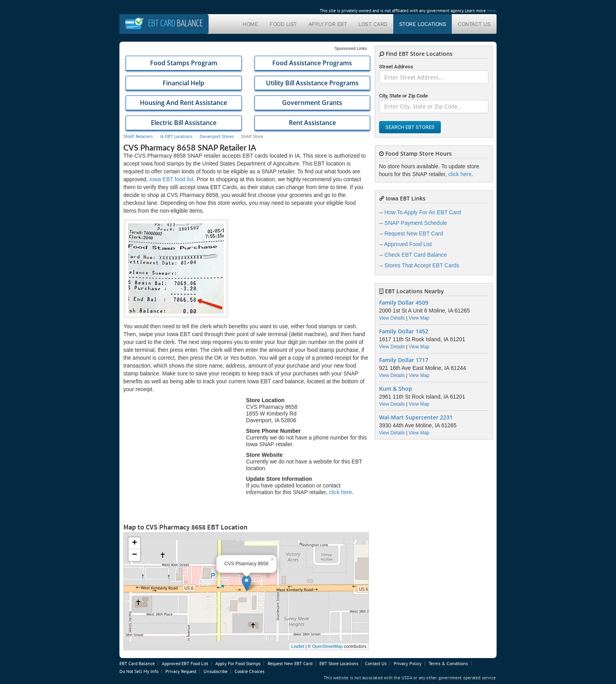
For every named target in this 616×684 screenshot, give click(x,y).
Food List (283, 24)
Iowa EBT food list (171, 179)
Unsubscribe (215, 671)
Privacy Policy (408, 663)
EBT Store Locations (339, 663)
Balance (175, 24)
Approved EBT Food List (185, 663)
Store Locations (423, 24)
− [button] (135, 555)
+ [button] (135, 543)
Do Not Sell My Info (139, 671)
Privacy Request (181, 671)
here (491, 11)
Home (250, 24)
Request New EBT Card (414, 234)
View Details (392, 318)
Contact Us (474, 24)
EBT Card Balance (137, 663)
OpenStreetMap (327, 646)
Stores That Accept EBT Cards (422, 265)
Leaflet (298, 646)
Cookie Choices (249, 671)
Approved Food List (408, 244)
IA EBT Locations (176, 136)
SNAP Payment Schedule (416, 223)
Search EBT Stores (410, 127)
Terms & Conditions (448, 663)
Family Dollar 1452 (404, 331)
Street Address (396, 67)
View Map (419, 318)
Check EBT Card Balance (416, 255)
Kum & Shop (396, 389)
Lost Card (373, 24)
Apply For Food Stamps (238, 663)
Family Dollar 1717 (404, 360)
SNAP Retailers (138, 136)
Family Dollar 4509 (404, 303)
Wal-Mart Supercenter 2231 (416, 417)
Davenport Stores (217, 136)
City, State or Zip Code (403, 96)
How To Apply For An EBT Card (423, 212)
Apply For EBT (328, 24)
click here (340, 492)
